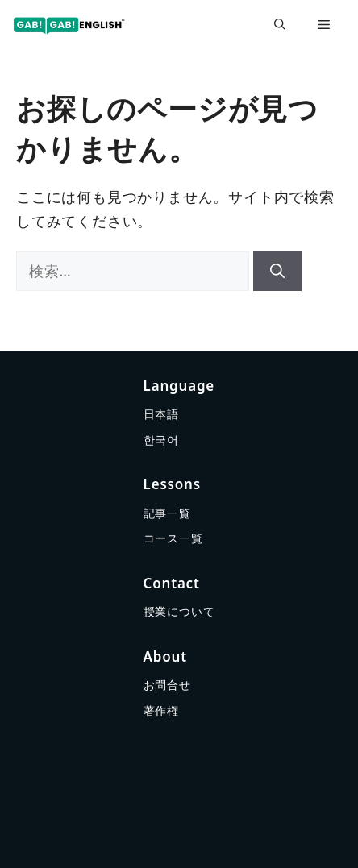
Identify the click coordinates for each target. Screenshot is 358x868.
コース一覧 (173, 538)
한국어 (161, 440)
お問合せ (167, 685)
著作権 (161, 710)
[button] (280, 24)
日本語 (161, 414)
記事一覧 (167, 513)
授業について (179, 611)
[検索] (277, 271)
